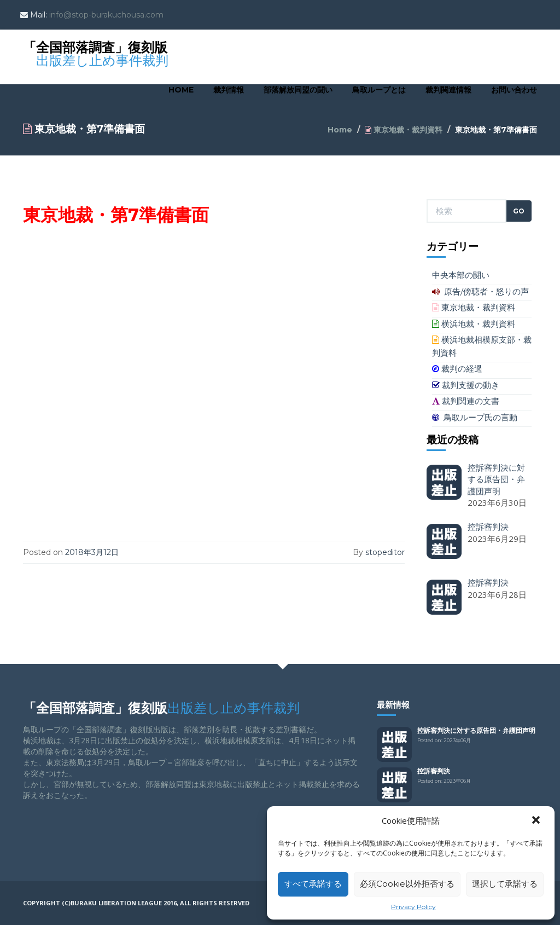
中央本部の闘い (461, 275)
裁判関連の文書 (466, 401)
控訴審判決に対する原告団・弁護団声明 (476, 730)
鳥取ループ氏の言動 (475, 417)
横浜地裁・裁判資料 (474, 324)
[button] (537, 821)
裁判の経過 (457, 369)
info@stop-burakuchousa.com (106, 15)
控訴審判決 (434, 771)
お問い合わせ (514, 90)
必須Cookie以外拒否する (407, 884)
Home (181, 90)
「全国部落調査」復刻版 (96, 50)
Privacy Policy (413, 907)
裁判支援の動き (466, 385)
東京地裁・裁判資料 (404, 130)
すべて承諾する (313, 884)
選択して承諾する (505, 884)
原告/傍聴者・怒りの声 (480, 291)
